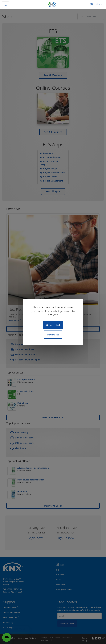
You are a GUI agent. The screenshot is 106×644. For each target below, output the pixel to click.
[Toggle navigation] (6, 5)
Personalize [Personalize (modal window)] (53, 335)
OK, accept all (53, 325)
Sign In (99, 4)
